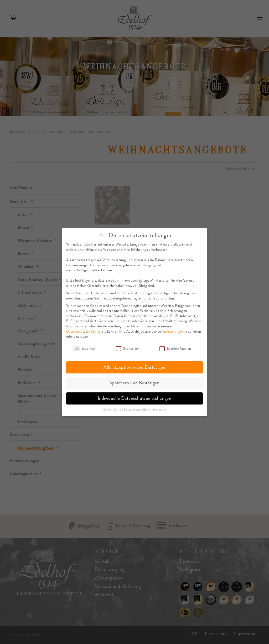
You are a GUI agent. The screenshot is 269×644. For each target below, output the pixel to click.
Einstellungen (173, 330)
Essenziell (85, 348)
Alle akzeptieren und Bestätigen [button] (134, 366)
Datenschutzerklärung (83, 330)
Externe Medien (175, 348)
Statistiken (128, 348)
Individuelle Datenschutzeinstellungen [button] (135, 397)
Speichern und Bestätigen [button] (134, 382)
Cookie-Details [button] (112, 409)
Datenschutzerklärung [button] (138, 409)
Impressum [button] (160, 409)
